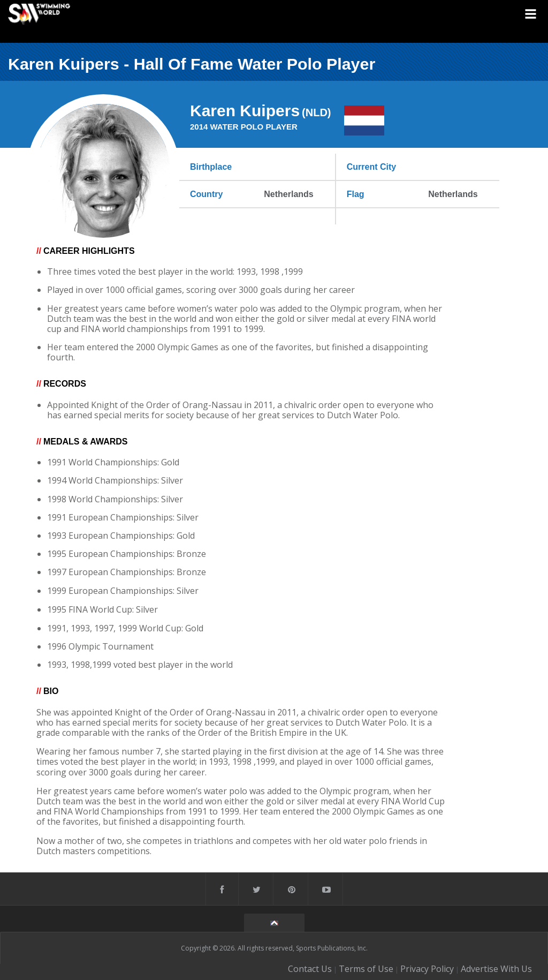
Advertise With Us (496, 969)
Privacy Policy (427, 969)
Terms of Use (366, 969)
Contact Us (310, 969)
